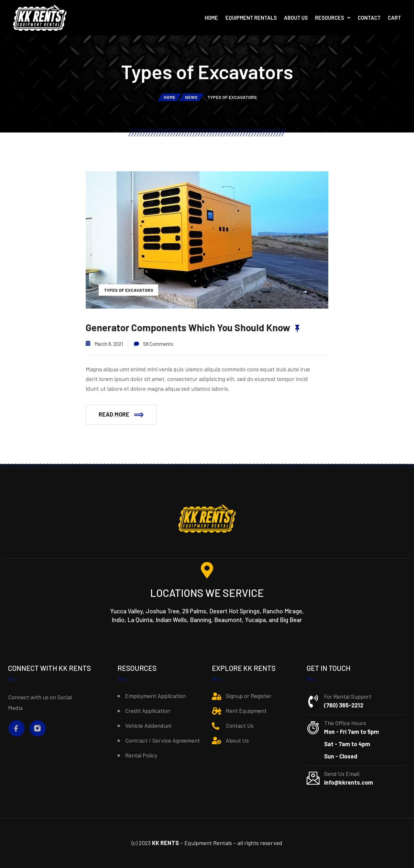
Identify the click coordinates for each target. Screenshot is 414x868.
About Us (296, 18)
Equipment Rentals (251, 18)
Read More (121, 414)
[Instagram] (37, 728)
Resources (330, 18)
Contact (369, 18)
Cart (394, 18)
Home (211, 18)
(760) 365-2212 (344, 705)
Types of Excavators (129, 290)
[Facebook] (16, 728)
